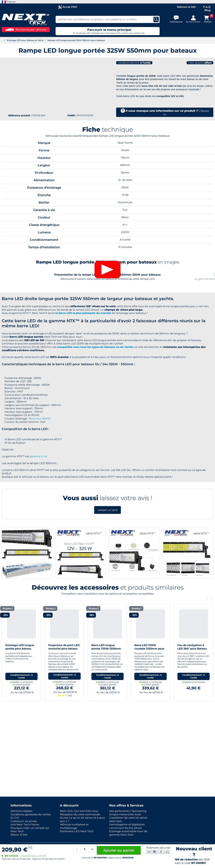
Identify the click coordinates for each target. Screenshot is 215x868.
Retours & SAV (187, 7)
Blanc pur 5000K (40, 472)
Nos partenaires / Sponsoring (128, 811)
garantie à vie (38, 510)
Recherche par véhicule (26, 30)
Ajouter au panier (119, 850)
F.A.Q (207, 7)
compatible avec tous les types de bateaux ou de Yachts (95, 400)
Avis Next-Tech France (25, 824)
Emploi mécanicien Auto (125, 814)
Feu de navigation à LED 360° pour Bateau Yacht (192, 702)
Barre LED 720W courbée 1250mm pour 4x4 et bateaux (149, 702)
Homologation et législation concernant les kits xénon (127, 826)
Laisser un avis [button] (107, 564)
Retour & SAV (19, 835)
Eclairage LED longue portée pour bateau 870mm (20, 702)
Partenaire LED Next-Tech (77, 831)
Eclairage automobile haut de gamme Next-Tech (128, 833)
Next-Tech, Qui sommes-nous (79, 811)
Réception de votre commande (80, 814)
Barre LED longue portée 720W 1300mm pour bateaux (106, 702)
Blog (207, 10)
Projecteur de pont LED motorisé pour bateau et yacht (64, 702)
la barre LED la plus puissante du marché (83, 367)
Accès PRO (68, 7)
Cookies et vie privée (24, 821)
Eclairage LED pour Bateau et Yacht (25, 40)
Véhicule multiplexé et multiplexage (74, 826)
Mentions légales (21, 811)
